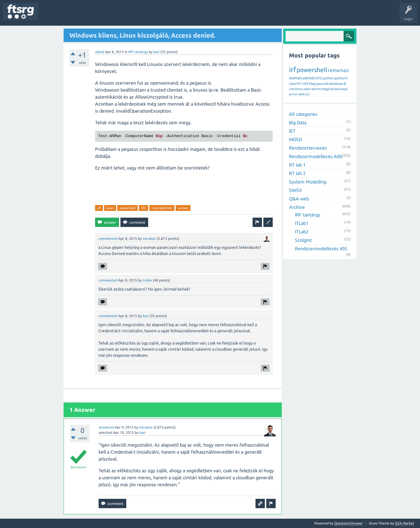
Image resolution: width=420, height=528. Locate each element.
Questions (51, 16)
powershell (127, 208)
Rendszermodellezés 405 (321, 249)
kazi (156, 52)
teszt (344, 89)
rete (293, 84)
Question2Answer (349, 523)
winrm (316, 89)
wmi (301, 94)
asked (100, 52)
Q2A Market (405, 523)
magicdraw (330, 89)
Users (116, 16)
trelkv (147, 280)
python (328, 78)
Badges (134, 16)
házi (345, 70)
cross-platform (162, 208)
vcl (307, 94)
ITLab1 (302, 223)
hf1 (299, 84)
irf (99, 208)
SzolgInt (303, 240)
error (293, 94)
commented (108, 238)
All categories (303, 114)
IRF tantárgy (138, 52)
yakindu (309, 78)
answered (106, 427)
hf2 (143, 208)
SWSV (295, 190)
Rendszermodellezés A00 (316, 156)
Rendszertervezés (308, 148)
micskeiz (149, 238)
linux (299, 89)
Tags (97, 16)
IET (292, 131)
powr (110, 208)
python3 (341, 78)
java (319, 84)
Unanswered (75, 16)
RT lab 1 (297, 165)
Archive (297, 207)
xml (326, 84)
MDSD (296, 139)
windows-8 (337, 84)
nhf (306, 84)
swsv (307, 89)
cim (292, 89)
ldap (312, 84)
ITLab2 (302, 232)
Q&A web (299, 199)
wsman (183, 208)
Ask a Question (172, 16)
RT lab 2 (297, 173)
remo (334, 70)
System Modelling (308, 182)
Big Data (298, 123)
